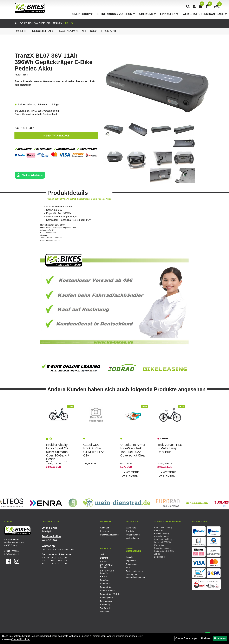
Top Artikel (131, 531)
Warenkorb (131, 528)
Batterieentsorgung (135, 571)
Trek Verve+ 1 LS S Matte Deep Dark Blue (170, 448)
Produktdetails (42, 31)
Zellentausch (106, 601)
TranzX (57, 23)
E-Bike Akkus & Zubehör (116, 14)
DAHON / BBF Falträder (107, 566)
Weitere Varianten (130, 474)
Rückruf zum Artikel (106, 31)
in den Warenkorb (56, 136)
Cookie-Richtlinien (21, 639)
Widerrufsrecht (133, 538)
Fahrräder (105, 580)
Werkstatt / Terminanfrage (205, 14)
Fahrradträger (106, 587)
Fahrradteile (106, 584)
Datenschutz (132, 564)
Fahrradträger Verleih (110, 594)
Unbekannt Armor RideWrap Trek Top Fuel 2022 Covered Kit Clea (133, 450)
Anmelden (105, 528)
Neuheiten (105, 612)
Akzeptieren (220, 638)
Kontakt (129, 557)
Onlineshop (82, 14)
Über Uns (148, 14)
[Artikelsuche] (188, 7)
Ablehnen (205, 638)
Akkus (69, 23)
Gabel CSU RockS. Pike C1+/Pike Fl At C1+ (93, 450)
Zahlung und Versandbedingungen (136, 576)
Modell (21, 31)
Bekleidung (105, 605)
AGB (128, 568)
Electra (103, 561)
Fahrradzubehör (107, 591)
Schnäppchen (106, 598)
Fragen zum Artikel (72, 31)
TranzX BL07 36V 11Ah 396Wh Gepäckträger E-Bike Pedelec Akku (54, 62)
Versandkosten (51, 111)
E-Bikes (104, 577)
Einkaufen (169, 14)
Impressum (131, 561)
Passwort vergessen (109, 535)
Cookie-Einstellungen (186, 638)
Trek (102, 554)
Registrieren (106, 531)
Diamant (104, 558)
